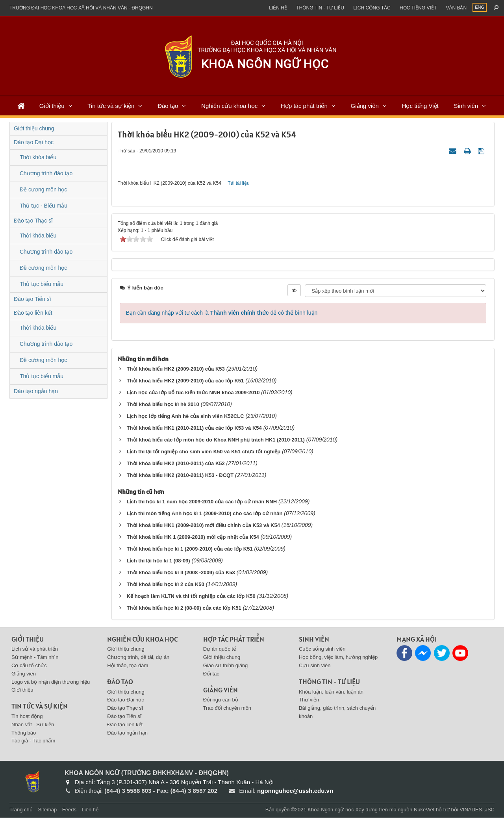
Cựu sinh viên (315, 668)
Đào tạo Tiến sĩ (32, 299)
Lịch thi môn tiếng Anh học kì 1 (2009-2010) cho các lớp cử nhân (205, 516)
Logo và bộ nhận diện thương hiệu (51, 684)
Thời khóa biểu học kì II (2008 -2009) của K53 (181, 575)
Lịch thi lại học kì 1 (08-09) (158, 563)
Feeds (69, 812)
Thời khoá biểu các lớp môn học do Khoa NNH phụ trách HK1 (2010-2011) (216, 442)
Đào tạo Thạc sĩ (33, 221)
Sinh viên (466, 106)
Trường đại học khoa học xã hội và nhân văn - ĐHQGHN (81, 8)
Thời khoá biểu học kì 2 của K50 (166, 587)
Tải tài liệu (238, 184)
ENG (480, 7)
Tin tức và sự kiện (111, 106)
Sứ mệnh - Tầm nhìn (35, 660)
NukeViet (424, 812)
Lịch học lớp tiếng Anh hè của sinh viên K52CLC (185, 418)
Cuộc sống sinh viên (322, 652)
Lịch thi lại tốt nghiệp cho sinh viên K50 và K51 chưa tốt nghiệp (204, 454)
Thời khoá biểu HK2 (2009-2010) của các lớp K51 (185, 383)
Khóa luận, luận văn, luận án (331, 694)
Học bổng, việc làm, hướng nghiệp (338, 660)
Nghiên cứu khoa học (229, 106)
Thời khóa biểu (38, 157)
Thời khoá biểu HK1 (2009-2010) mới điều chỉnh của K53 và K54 (203, 528)
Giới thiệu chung (34, 128)
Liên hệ (278, 8)
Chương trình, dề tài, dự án (138, 660)
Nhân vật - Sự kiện (33, 727)
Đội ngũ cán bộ (221, 702)
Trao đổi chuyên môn (227, 710)
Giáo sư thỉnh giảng (226, 668)
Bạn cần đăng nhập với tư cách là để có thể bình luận (222, 315)
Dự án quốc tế (220, 652)
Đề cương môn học (43, 189)
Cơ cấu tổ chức (29, 668)
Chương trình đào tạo (46, 173)
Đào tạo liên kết (33, 313)
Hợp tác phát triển (304, 106)
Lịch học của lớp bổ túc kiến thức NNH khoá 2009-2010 (193, 395)
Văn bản (456, 8)
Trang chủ (21, 812)
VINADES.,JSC (477, 812)
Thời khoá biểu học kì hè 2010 (163, 407)
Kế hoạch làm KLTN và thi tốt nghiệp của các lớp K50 (191, 598)
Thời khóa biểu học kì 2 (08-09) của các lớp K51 (184, 610)
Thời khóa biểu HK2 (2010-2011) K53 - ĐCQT (180, 478)
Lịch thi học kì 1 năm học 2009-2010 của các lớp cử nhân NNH (202, 504)
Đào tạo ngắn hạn (36, 391)
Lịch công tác (372, 8)
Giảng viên (365, 106)
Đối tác (211, 676)
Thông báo (24, 735)
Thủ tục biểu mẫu (42, 284)
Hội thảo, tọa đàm (128, 668)
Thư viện (309, 702)
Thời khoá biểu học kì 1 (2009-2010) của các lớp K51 (190, 551)
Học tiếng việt (418, 8)
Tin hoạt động (27, 719)
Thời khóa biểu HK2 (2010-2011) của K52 (177, 466)
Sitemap (47, 812)
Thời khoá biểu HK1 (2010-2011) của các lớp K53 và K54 (194, 430)
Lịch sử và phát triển (35, 652)
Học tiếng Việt (420, 106)
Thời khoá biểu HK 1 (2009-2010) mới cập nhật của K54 (193, 539)
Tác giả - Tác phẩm (33, 743)
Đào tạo (168, 106)
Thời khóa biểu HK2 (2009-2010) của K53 (176, 371)
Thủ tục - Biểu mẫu (44, 206)
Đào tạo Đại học (34, 142)
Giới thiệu (52, 106)
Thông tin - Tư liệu (320, 8)
